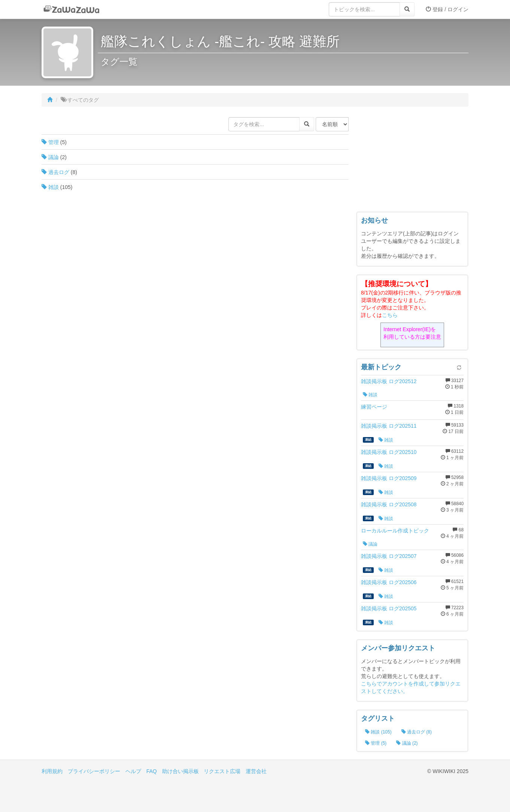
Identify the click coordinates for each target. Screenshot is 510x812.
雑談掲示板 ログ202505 (389, 608)
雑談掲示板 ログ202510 (389, 452)
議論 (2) (407, 743)
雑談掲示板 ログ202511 (389, 426)
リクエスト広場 (222, 771)
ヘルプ (133, 771)
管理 (50, 142)
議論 (50, 157)
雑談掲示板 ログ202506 (389, 582)
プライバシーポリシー (94, 771)
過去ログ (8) (417, 732)
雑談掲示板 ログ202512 (389, 381)
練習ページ (374, 407)
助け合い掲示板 (180, 771)
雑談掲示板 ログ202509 (389, 478)
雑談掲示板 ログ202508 (389, 504)
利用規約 (52, 771)
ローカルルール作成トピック (395, 531)
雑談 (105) (378, 732)
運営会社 (256, 771)
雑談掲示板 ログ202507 (389, 556)
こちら (390, 315)
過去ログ (55, 172)
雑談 (50, 187)
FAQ (152, 771)
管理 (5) (376, 743)
